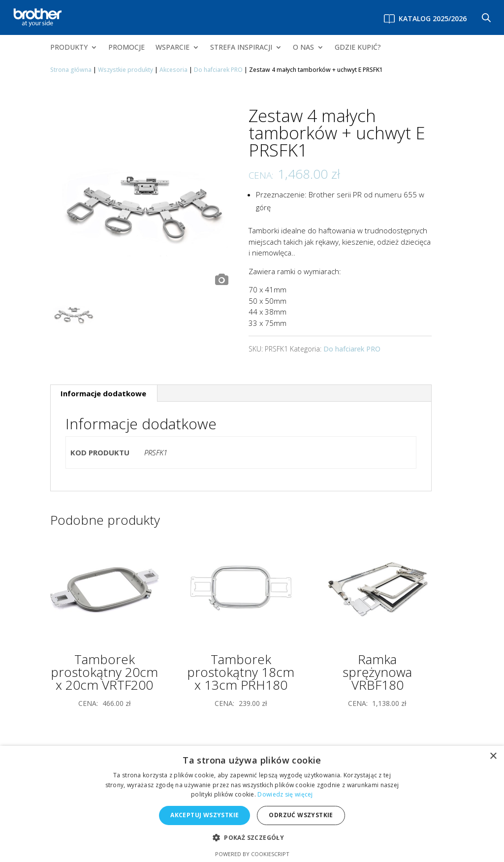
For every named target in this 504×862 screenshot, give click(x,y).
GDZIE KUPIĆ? (358, 48)
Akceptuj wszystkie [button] (205, 815)
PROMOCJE (126, 48)
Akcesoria (173, 70)
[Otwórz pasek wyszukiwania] (486, 17)
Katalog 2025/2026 (433, 18)
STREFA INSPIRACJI (241, 48)
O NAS (303, 48)
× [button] (493, 756)
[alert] (252, 804)
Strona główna (71, 70)
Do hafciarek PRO (218, 70)
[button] (252, 838)
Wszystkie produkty (126, 70)
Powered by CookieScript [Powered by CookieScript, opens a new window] (252, 854)
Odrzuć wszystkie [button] (301, 815)
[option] (142, 198)
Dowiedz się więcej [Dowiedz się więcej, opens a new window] (285, 794)
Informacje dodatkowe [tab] (103, 393)
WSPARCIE (173, 48)
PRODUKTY (69, 48)
